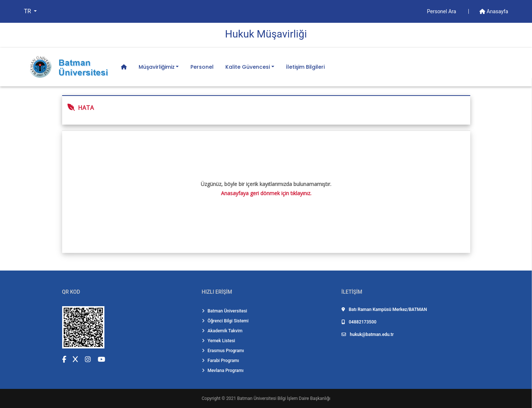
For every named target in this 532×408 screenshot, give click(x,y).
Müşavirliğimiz (157, 67)
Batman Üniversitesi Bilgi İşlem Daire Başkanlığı (284, 398)
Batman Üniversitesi (225, 311)
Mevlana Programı (223, 371)
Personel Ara (442, 11)
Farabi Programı (221, 361)
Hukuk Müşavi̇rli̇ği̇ (266, 34)
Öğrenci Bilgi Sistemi (225, 321)
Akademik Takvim (222, 331)
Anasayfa (494, 11)
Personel (202, 67)
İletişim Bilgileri (305, 67)
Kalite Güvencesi (248, 67)
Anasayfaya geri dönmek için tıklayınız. (266, 193)
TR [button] (28, 11)
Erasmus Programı (223, 351)
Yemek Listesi (219, 341)
